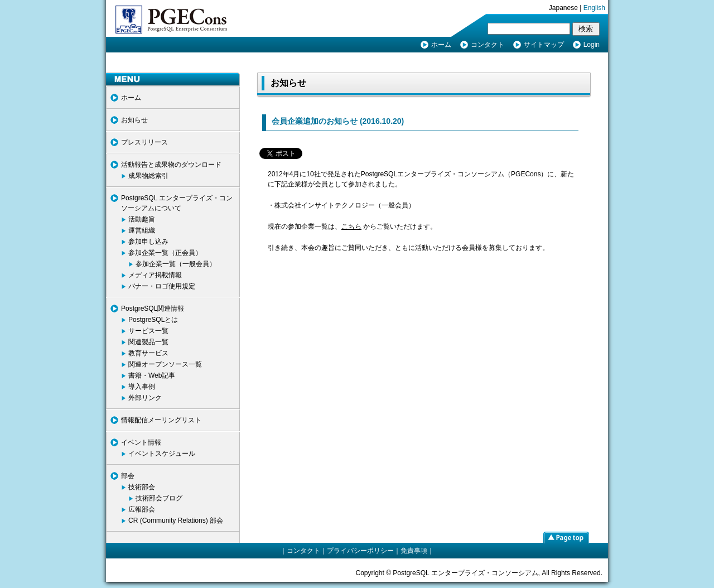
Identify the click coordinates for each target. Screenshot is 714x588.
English (594, 8)
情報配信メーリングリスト (161, 420)
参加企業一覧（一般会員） (176, 264)
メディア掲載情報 (155, 275)
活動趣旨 (142, 219)
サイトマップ (544, 45)
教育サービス (148, 353)
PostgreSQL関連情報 (153, 309)
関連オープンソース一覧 (165, 364)
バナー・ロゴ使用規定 (162, 286)
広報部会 (142, 509)
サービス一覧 (148, 331)
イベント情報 (141, 442)
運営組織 (142, 230)
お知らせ (134, 120)
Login (592, 45)
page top (566, 537)
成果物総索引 (148, 176)
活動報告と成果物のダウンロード (171, 165)
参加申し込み (148, 242)
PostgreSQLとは (153, 320)
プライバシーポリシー (360, 551)
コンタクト (488, 45)
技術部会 (142, 487)
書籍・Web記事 (152, 375)
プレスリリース (144, 142)
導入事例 (142, 387)
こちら (351, 226)
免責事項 (414, 551)
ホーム (441, 45)
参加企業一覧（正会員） (165, 253)
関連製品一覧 (148, 342)
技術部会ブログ (159, 498)
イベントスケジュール (162, 454)
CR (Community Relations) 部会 (176, 520)
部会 (128, 476)
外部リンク (145, 398)
